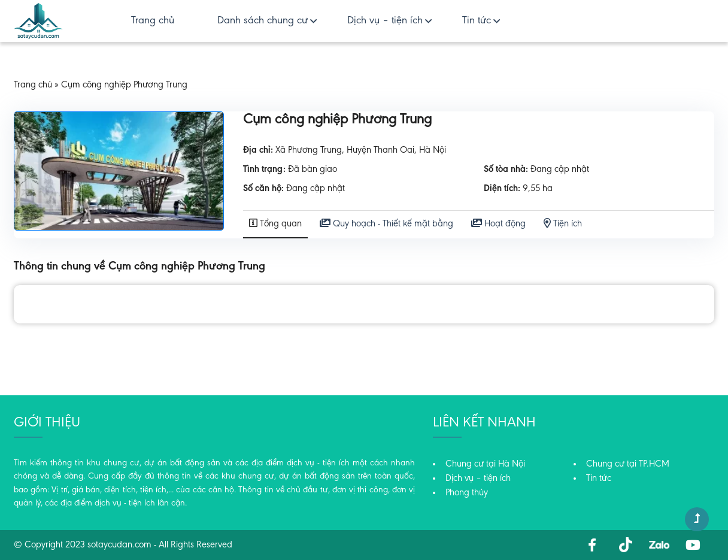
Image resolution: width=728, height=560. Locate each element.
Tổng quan (275, 223)
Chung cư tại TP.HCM (628, 464)
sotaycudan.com (119, 545)
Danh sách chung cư (263, 21)
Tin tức (477, 21)
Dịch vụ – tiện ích (385, 21)
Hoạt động (498, 223)
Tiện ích (563, 223)
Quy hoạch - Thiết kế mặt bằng (386, 223)
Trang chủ (153, 21)
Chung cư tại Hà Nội (485, 464)
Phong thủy (467, 493)
